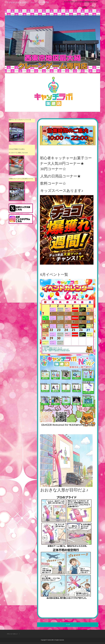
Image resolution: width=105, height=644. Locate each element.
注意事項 (84, 7)
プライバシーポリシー (12, 634)
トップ (77, 7)
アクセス (92, 7)
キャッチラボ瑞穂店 (17, 6)
